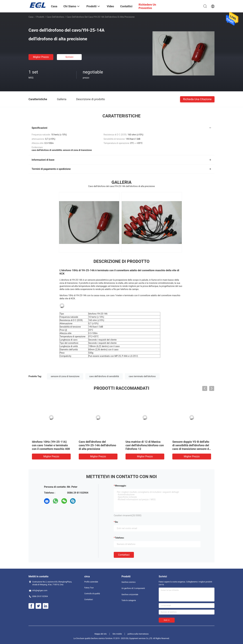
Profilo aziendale (91, 582)
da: (117, 522)
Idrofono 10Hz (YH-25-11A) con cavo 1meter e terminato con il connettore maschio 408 (51, 445)
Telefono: (120, 538)
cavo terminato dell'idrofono (142, 376)
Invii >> (167, 620)
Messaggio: (121, 486)
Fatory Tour (89, 588)
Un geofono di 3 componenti (133, 588)
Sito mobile (117, 634)
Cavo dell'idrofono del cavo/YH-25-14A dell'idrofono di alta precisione (97, 445)
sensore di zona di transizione (65, 376)
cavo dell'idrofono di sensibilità (104, 376)
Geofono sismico (129, 582)
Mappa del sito (101, 634)
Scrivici (69, 57)
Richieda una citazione (197, 99)
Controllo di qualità (92, 594)
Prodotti (40, 17)
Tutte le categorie (129, 600)
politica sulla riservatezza (138, 634)
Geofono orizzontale (130, 595)
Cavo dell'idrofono (55, 17)
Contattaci (124, 555)
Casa (31, 17)
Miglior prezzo (41, 57)
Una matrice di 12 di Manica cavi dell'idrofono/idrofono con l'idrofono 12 (145, 445)
